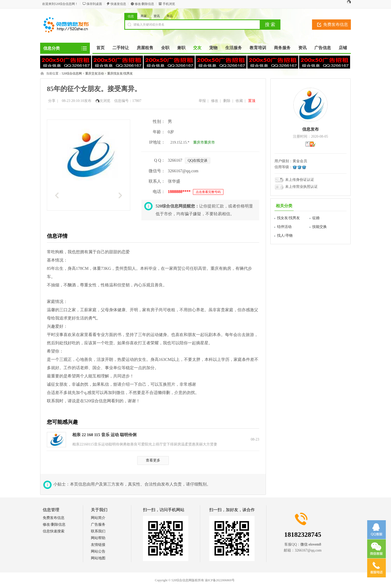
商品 (170, 16)
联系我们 (98, 531)
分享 (52, 101)
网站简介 (98, 518)
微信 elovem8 (311, 544)
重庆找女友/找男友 (120, 73)
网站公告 (98, 551)
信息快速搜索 (54, 531)
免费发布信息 (336, 24)
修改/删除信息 (144, 4)
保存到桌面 (94, 4)
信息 (131, 16)
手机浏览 (169, 4)
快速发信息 (118, 4)
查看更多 (153, 460)
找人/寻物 (285, 236)
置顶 (252, 101)
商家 (144, 16)
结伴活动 (284, 227)
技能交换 (320, 227)
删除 (227, 101)
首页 (100, 48)
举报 (202, 101)
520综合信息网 (72, 73)
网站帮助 (98, 538)
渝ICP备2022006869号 (220, 580)
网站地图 (98, 558)
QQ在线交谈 (198, 161)
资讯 (157, 16)
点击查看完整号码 (208, 192)
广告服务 (98, 524)
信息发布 (310, 129)
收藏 (239, 101)
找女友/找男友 (288, 218)
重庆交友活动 (95, 73)
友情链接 (98, 545)
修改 (215, 101)
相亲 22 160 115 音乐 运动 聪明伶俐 (104, 435)
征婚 (316, 218)
